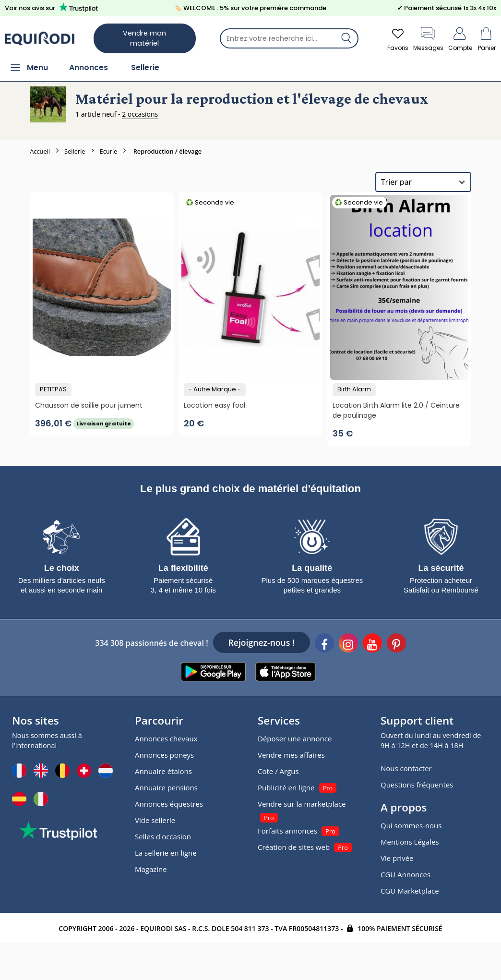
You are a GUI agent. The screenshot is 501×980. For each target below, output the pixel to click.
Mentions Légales (410, 842)
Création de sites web (294, 847)
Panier (487, 38)
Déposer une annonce (295, 738)
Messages (428, 38)
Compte (460, 38)
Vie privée (397, 858)
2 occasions (140, 114)
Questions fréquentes (417, 785)
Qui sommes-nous (411, 825)
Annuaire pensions (166, 787)
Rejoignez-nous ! (262, 642)
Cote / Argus (278, 771)
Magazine (151, 869)
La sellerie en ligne (166, 853)
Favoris (398, 38)
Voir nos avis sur (53, 8)
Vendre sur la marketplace (302, 804)
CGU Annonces (406, 874)
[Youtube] (372, 644)
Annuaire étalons (163, 771)
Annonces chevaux (166, 738)
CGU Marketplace (410, 891)
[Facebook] (324, 644)
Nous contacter (406, 768)
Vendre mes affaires (291, 755)
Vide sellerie (155, 820)
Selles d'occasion (163, 836)
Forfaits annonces (287, 831)
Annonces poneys (164, 755)
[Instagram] (348, 644)
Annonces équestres (169, 804)
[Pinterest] (396, 644)
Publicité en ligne (286, 787)
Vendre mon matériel (144, 38)
